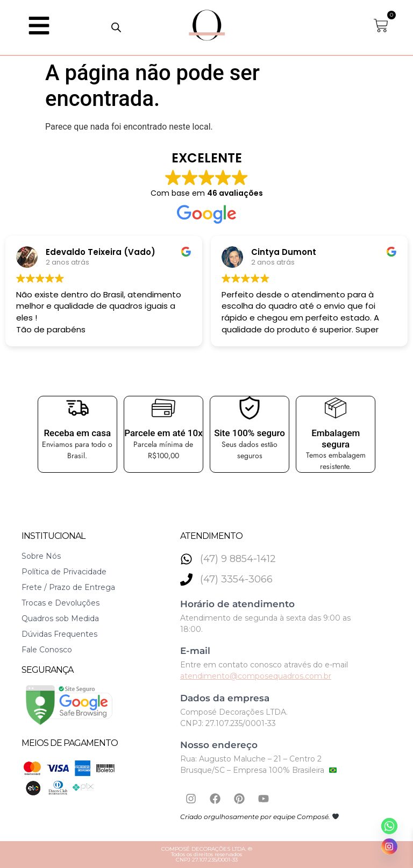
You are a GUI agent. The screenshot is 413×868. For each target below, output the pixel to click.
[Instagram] (389, 846)
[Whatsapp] (389, 826)
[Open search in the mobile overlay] (116, 27)
